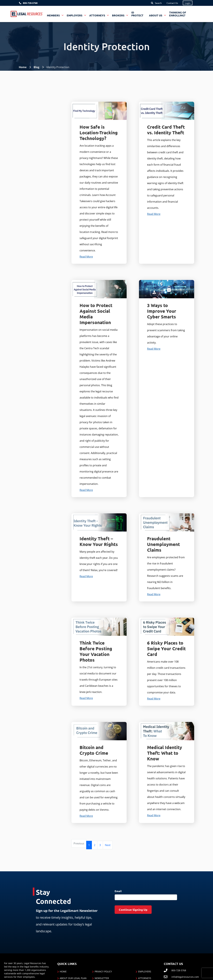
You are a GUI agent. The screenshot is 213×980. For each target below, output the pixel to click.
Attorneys (145, 978)
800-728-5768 (30, 3)
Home (23, 67)
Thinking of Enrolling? (178, 14)
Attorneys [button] (97, 15)
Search (158, 3)
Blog (36, 67)
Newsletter (102, 978)
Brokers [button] (119, 15)
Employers (145, 971)
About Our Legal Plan (73, 978)
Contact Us (172, 3)
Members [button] (54, 15)
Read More (86, 257)
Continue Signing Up (133, 910)
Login (188, 3)
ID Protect (137, 14)
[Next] (108, 845)
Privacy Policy (103, 971)
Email (118, 891)
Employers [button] (75, 15)
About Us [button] (156, 15)
